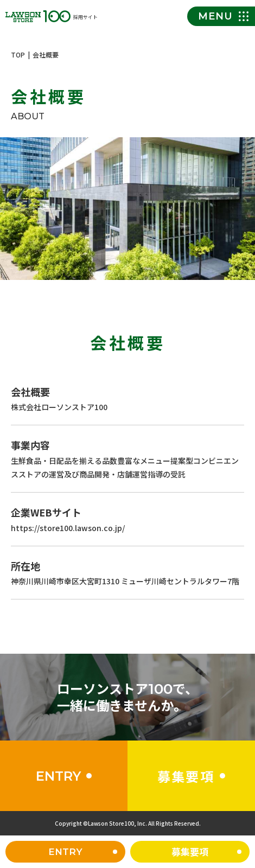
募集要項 (190, 851)
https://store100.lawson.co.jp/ (68, 529)
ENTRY (65, 852)
